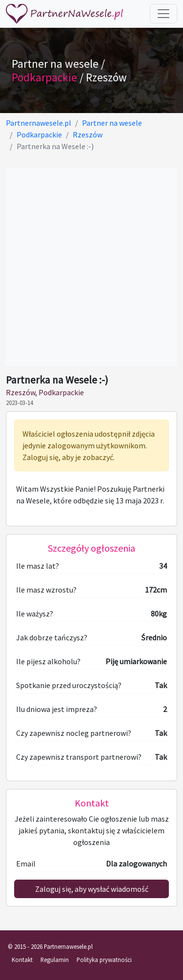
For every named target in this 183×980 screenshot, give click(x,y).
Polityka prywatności (104, 960)
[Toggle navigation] (163, 14)
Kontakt (22, 960)
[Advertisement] (91, 267)
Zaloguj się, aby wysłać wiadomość (92, 889)
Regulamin (55, 960)
